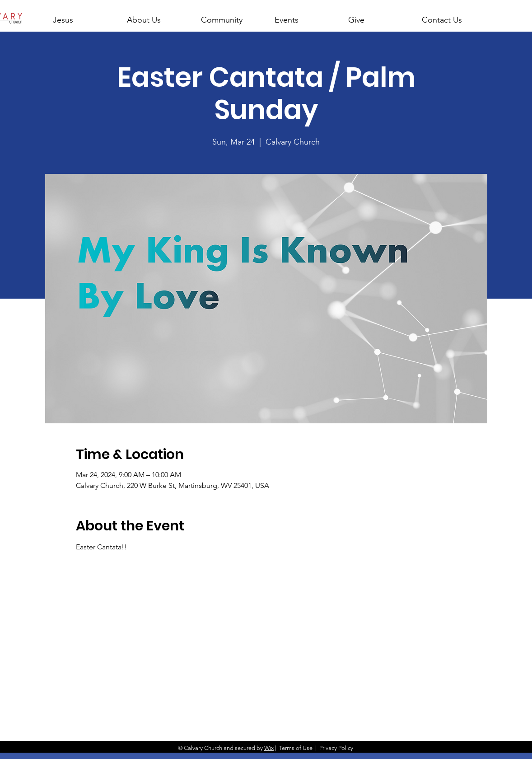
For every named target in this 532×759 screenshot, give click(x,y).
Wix (269, 748)
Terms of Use (296, 748)
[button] (156, 16)
